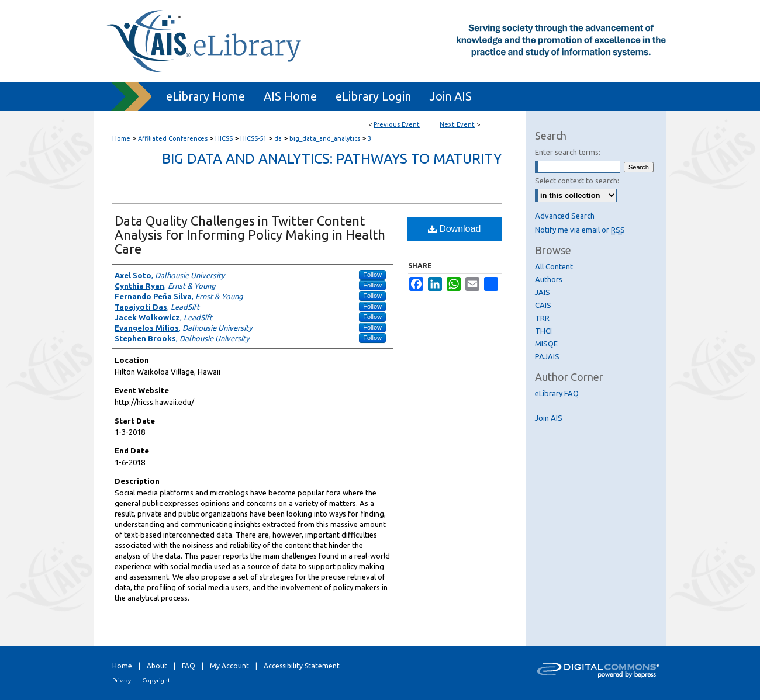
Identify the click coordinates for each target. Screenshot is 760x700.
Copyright (156, 680)
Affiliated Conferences (174, 138)
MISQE (546, 344)
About (157, 666)
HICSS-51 (254, 138)
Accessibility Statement (302, 666)
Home (121, 138)
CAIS (543, 305)
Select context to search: (577, 181)
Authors (549, 279)
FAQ (189, 666)
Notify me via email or (580, 230)
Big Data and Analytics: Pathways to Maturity (332, 159)
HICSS (225, 138)
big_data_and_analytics (326, 138)
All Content (554, 266)
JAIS (543, 292)
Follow (372, 275)
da (279, 138)
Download (455, 229)
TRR (542, 318)
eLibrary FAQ (557, 393)
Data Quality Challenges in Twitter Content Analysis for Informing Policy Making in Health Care (250, 235)
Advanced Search (565, 216)
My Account (229, 666)
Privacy (122, 680)
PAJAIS (547, 356)
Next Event (457, 124)
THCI (543, 331)
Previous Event (397, 124)
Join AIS (549, 418)
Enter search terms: (568, 152)
